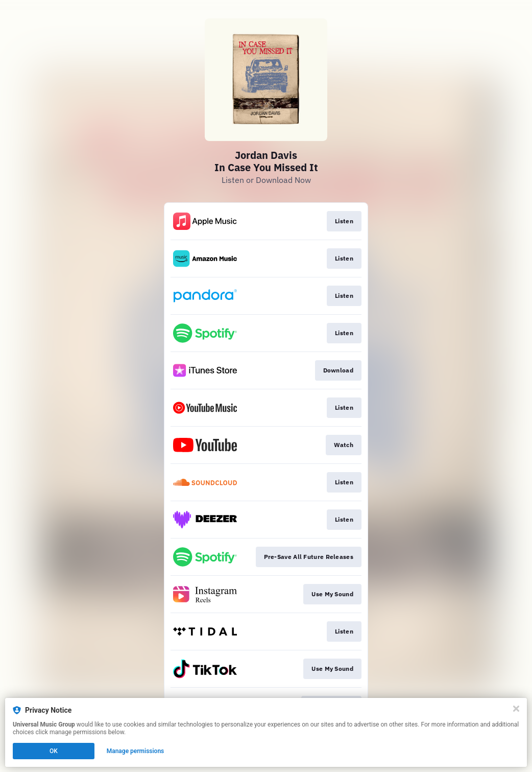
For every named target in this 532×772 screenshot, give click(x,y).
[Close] (516, 709)
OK (54, 751)
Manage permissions (136, 751)
